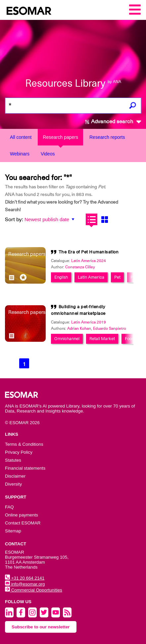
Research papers (60, 137)
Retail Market (102, 339)
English (61, 277)
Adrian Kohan (79, 328)
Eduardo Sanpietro (110, 328)
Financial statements (25, 468)
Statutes (13, 460)
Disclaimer (15, 476)
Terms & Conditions (24, 444)
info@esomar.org (25, 584)
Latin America (91, 277)
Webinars (20, 154)
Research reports (107, 137)
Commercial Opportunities (34, 590)
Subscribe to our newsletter (41, 627)
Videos (48, 154)
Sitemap (13, 531)
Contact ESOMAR (23, 523)
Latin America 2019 (89, 322)
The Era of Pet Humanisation (89, 252)
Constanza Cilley (80, 267)
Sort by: (14, 220)
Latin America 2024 (89, 261)
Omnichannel (67, 339)
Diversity (13, 484)
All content (21, 137)
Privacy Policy (19, 452)
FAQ (9, 507)
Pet (117, 277)
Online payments (22, 515)
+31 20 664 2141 (25, 578)
